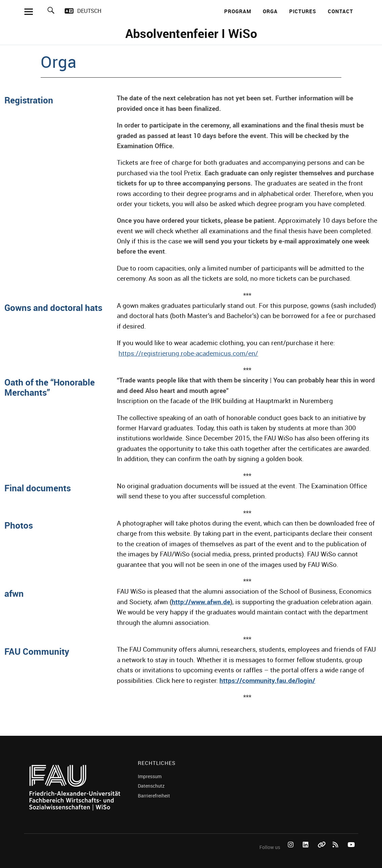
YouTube (352, 852)
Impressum (150, 776)
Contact (341, 11)
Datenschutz (151, 786)
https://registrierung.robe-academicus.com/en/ (188, 353)
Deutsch (89, 11)
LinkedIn (307, 852)
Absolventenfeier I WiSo (191, 33)
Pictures (303, 11)
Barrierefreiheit (154, 796)
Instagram (292, 852)
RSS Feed (337, 852)
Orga (270, 11)
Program (238, 11)
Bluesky (322, 852)
